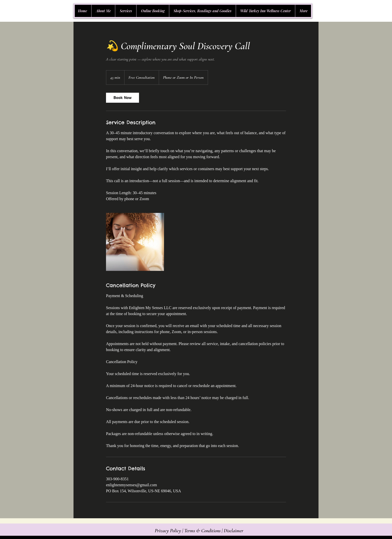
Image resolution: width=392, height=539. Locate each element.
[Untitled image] (135, 242)
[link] (122, 98)
